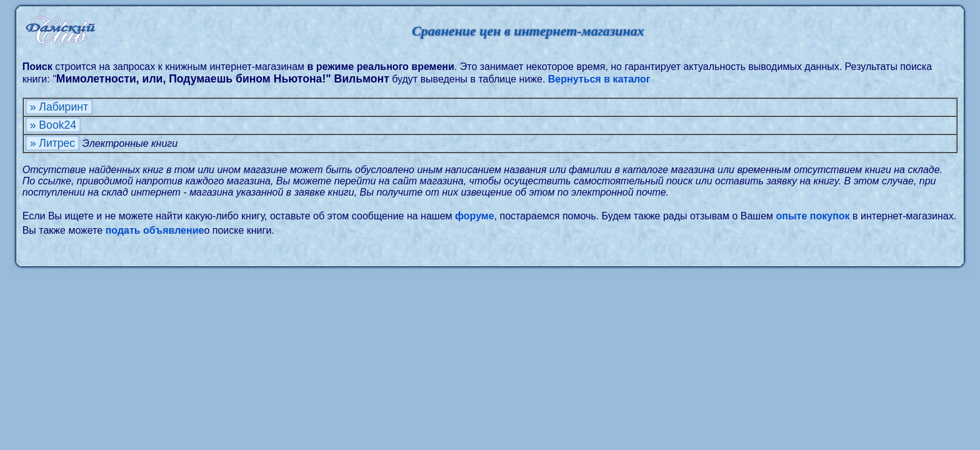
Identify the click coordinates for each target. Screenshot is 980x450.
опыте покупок (813, 216)
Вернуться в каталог (599, 79)
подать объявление (155, 230)
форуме (475, 216)
